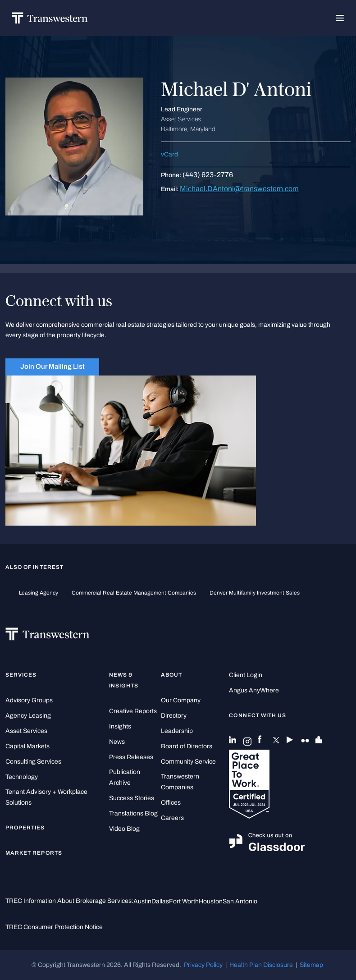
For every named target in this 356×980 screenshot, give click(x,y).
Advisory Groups (29, 700)
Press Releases (131, 757)
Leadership (177, 731)
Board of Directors (187, 746)
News (117, 742)
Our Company (181, 700)
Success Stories (132, 798)
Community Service (188, 762)
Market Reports (34, 853)
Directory (174, 716)
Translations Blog (133, 813)
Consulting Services (33, 762)
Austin (142, 901)
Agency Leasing (28, 716)
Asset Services (26, 731)
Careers (172, 818)
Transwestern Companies (180, 782)
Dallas (160, 901)
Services (21, 675)
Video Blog (124, 829)
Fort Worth (184, 901)
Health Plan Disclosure (261, 965)
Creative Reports (133, 711)
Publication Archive (125, 777)
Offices (171, 803)
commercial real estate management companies (134, 593)
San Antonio (240, 901)
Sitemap (311, 965)
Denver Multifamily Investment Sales (255, 593)
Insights (120, 726)
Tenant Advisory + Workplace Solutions (46, 797)
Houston (211, 901)
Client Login (246, 675)
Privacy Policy (203, 965)
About (171, 675)
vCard (169, 154)
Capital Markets (27, 746)
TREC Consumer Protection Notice (54, 927)
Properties (25, 828)
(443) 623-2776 (208, 175)
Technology (22, 777)
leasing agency (39, 593)
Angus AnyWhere (254, 690)
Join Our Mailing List (52, 366)
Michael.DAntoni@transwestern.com (239, 189)
